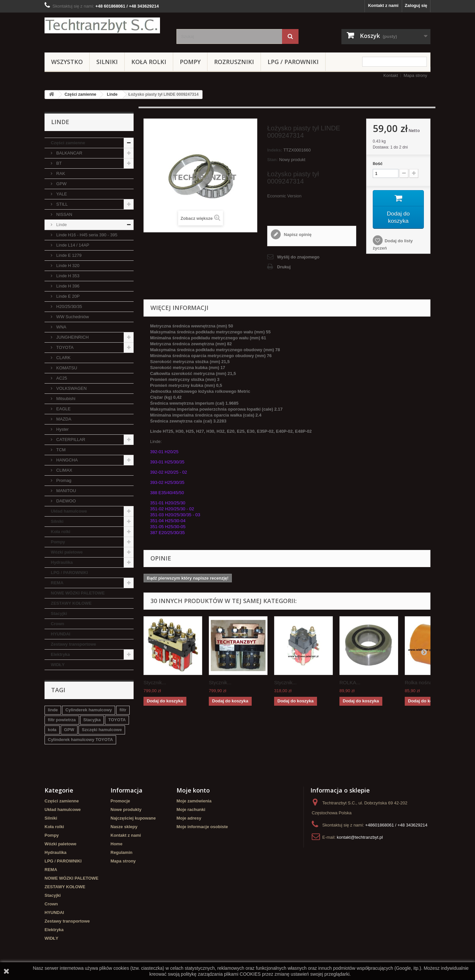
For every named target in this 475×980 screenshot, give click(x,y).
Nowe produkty (126, 810)
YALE (61, 194)
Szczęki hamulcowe (102, 730)
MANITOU (65, 491)
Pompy (190, 62)
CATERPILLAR (70, 439)
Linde (112, 94)
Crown (57, 624)
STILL (61, 204)
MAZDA (63, 419)
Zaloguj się (416, 5)
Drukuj (284, 267)
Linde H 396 (67, 286)
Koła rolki (149, 62)
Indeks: (275, 150)
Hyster (62, 429)
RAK (60, 173)
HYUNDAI (61, 634)
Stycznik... (155, 682)
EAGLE (63, 409)
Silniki (107, 62)
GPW (61, 184)
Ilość (378, 164)
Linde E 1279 (69, 255)
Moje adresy (189, 818)
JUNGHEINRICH (72, 337)
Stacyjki (59, 613)
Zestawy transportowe (73, 644)
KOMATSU (66, 368)
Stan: (273, 160)
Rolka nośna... (421, 682)
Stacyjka (92, 720)
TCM (60, 450)
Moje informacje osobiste (202, 827)
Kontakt (391, 75)
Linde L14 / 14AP (72, 245)
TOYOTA (64, 347)
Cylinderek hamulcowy (89, 710)
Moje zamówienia (194, 801)
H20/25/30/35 (69, 306)
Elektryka (60, 654)
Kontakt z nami (383, 5)
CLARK (63, 358)
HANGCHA (66, 460)
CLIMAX (64, 470)
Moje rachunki (191, 810)
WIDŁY (58, 665)
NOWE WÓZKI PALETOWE (78, 593)
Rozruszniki (234, 62)
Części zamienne (80, 94)
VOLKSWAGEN (71, 388)
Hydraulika (62, 562)
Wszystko (67, 62)
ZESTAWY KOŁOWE (71, 603)
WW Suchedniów (72, 317)
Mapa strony (415, 75)
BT (58, 163)
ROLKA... (350, 682)
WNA (61, 327)
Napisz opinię (297, 235)
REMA (57, 583)
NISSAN (64, 214)
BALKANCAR (69, 153)
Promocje (120, 801)
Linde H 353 (67, 276)
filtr (123, 710)
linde (53, 710)
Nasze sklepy (124, 827)
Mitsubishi (65, 399)
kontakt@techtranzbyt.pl (360, 837)
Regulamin (121, 852)
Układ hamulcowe (69, 511)
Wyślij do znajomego (298, 257)
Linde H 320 (67, 266)
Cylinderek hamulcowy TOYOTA (80, 740)
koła (52, 730)
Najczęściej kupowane (133, 818)
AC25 (61, 378)
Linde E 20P (67, 296)
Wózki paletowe (67, 552)
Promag (63, 480)
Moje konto (193, 790)
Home (116, 844)
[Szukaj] (290, 36)
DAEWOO (65, 501)
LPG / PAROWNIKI (293, 62)
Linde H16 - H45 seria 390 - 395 (86, 235)
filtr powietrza (62, 720)
